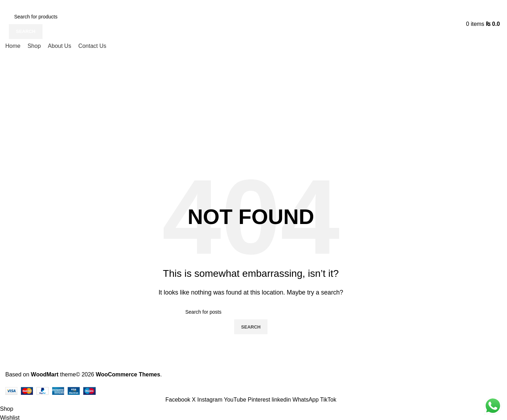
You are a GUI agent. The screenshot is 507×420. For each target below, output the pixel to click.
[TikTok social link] (328, 400)
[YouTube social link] (236, 400)
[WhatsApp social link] (306, 400)
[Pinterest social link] (260, 400)
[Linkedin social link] (282, 400)
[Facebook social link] (179, 400)
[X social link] (195, 400)
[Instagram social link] (211, 400)
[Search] (63, 17)
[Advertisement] (251, 107)
